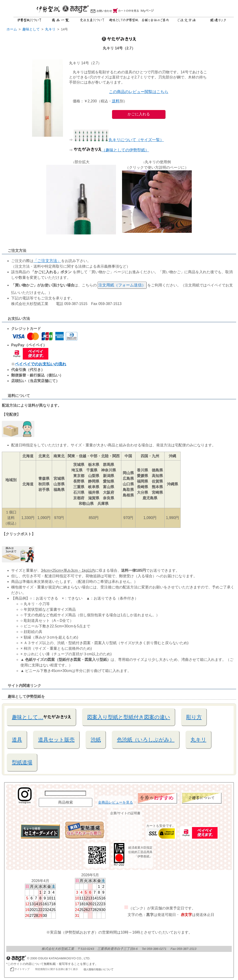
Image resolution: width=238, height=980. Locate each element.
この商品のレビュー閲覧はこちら (139, 92)
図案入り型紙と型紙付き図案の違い (129, 717)
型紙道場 (22, 762)
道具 (17, 740)
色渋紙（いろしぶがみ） (146, 740)
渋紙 (96, 740)
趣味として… (41, 717)
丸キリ (198, 740)
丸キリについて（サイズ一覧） (119, 140)
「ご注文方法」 (47, 261)
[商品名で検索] (65, 793)
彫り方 (194, 717)
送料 (116, 101)
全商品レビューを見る (116, 802)
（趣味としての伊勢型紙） (111, 150)
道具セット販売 (56, 740)
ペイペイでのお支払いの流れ (41, 364)
